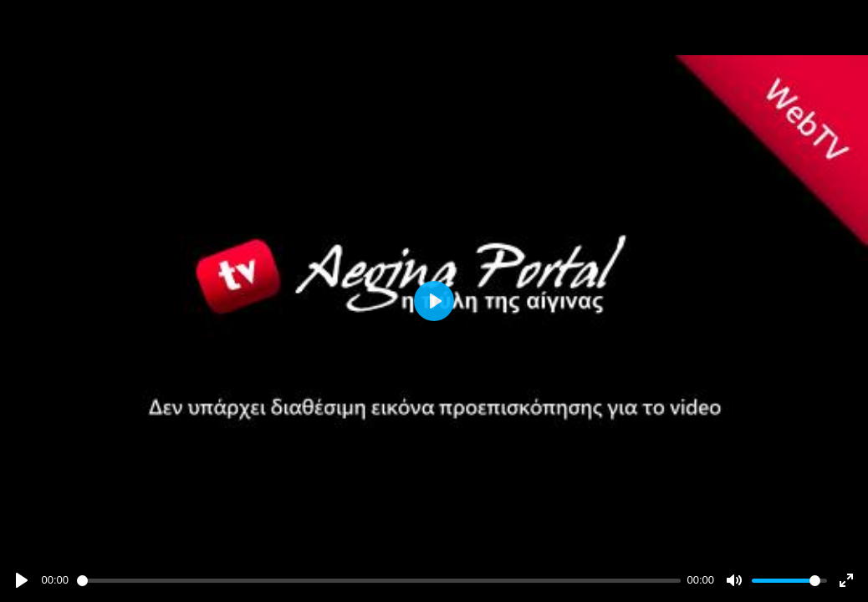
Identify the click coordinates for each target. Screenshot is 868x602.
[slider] (379, 581)
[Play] (22, 580)
